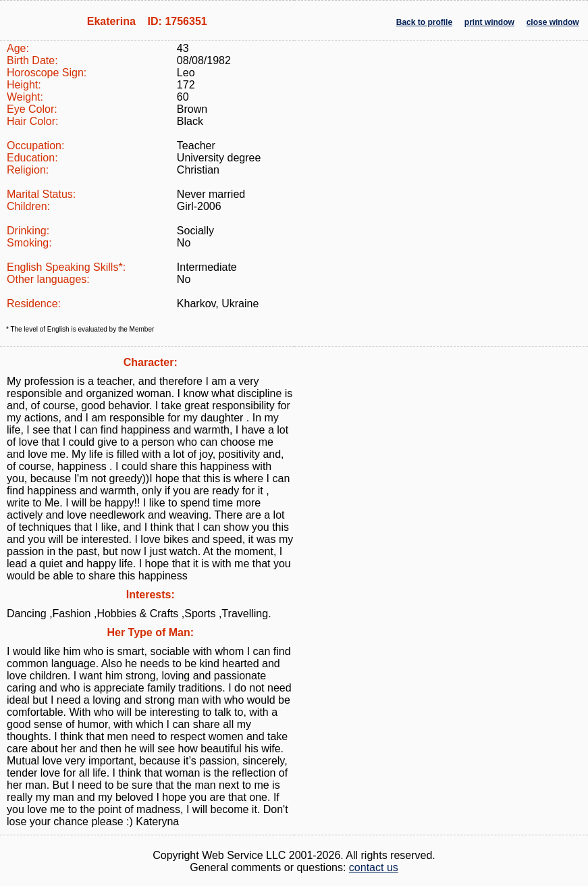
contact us (374, 867)
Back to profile (424, 22)
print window (489, 22)
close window (553, 22)
